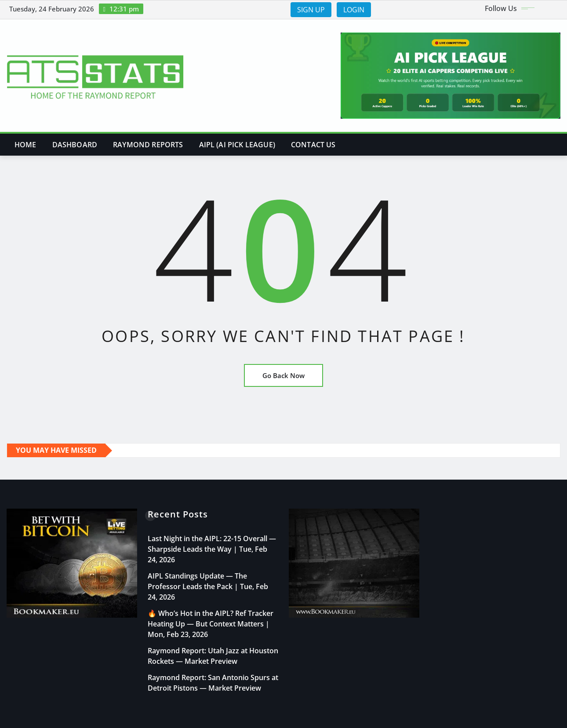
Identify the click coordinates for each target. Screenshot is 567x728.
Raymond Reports (148, 145)
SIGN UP (311, 10)
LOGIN (354, 10)
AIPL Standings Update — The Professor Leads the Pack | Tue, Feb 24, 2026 (208, 586)
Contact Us (313, 145)
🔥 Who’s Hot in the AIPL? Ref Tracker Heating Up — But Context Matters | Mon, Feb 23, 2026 (211, 624)
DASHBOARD (75, 145)
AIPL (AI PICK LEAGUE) (237, 145)
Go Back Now (283, 375)
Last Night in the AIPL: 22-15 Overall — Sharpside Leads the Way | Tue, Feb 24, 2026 (212, 549)
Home (25, 145)
